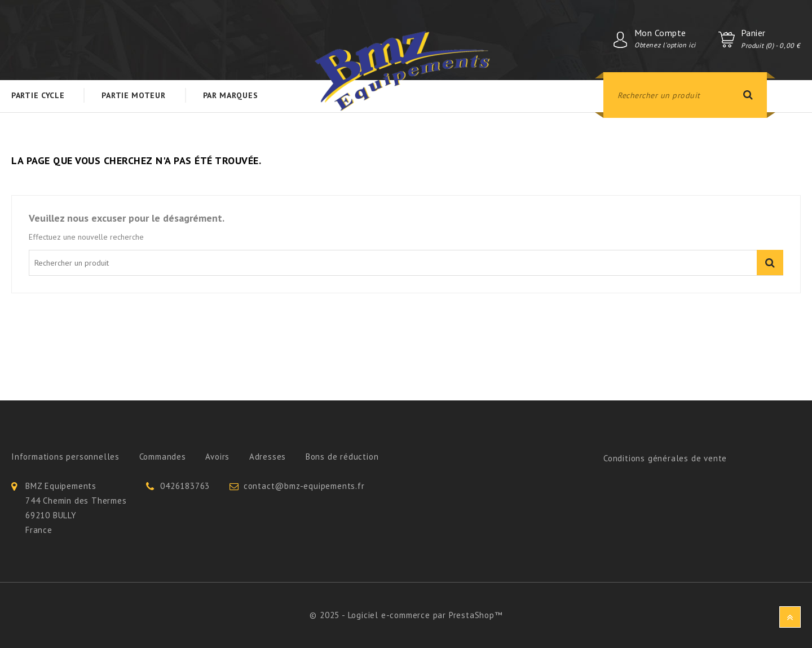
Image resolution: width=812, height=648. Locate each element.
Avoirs (217, 457)
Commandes (163, 457)
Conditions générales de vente (665, 458)
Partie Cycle (38, 95)
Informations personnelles (65, 457)
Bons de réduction (342, 457)
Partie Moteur (133, 95)
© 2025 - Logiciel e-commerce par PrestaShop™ (406, 615)
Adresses (268, 457)
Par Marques (231, 95)
